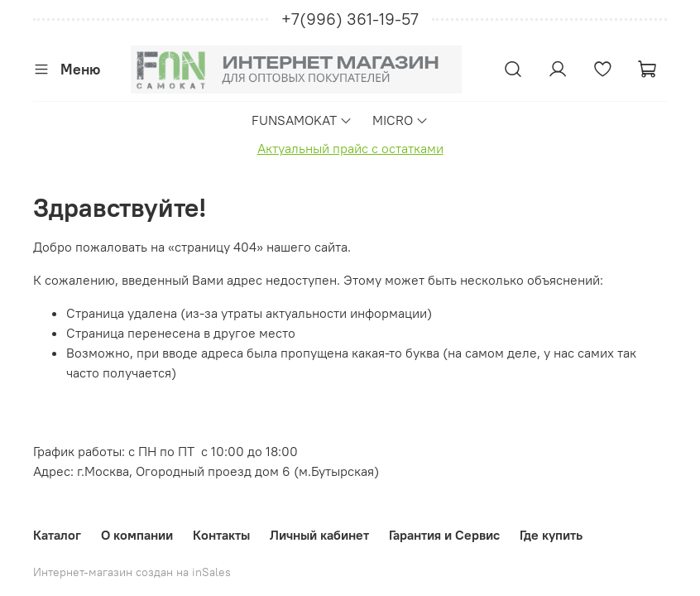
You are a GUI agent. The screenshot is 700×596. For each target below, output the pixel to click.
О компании (137, 535)
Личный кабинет (319, 535)
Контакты (221, 535)
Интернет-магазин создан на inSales (132, 572)
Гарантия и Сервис (444, 535)
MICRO (400, 120)
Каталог (57, 535)
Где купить (551, 535)
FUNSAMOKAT (302, 120)
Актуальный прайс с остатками (350, 148)
